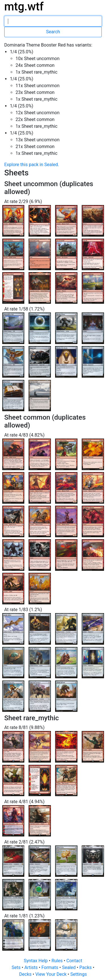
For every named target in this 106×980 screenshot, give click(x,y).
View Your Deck (51, 974)
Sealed (69, 967)
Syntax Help (36, 961)
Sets (17, 967)
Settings (79, 974)
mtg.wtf (24, 7)
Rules (58, 961)
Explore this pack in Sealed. (32, 165)
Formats (50, 967)
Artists (32, 967)
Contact (74, 961)
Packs (86, 967)
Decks (26, 974)
